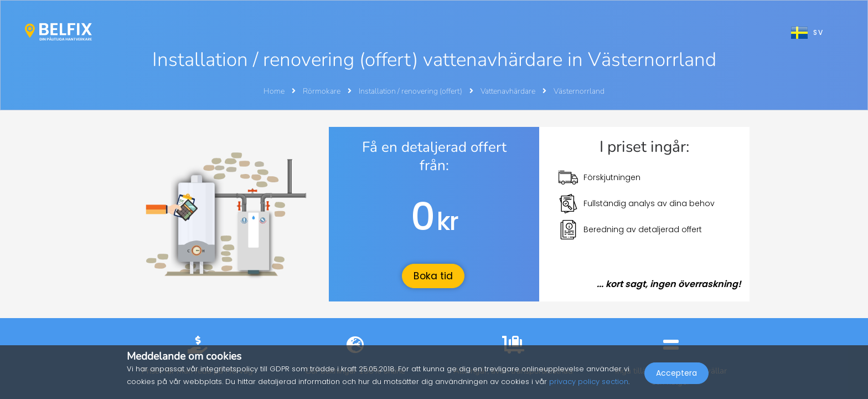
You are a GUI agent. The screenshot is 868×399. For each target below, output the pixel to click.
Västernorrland (579, 91)
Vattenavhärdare (509, 91)
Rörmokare (322, 91)
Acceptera (676, 375)
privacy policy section (589, 382)
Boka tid (433, 276)
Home (274, 91)
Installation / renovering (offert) (411, 91)
